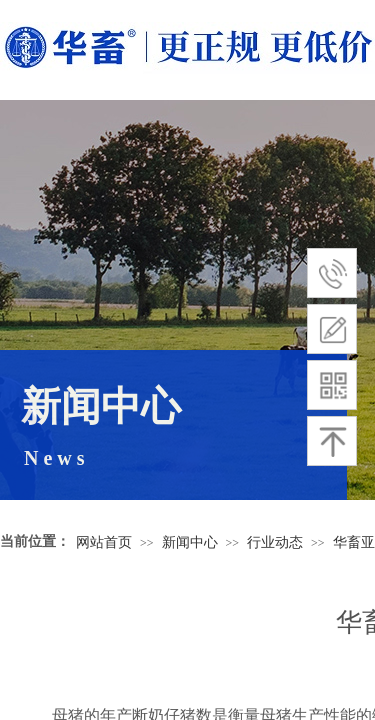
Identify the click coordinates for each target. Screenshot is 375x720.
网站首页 (104, 542)
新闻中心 (190, 542)
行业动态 (275, 542)
